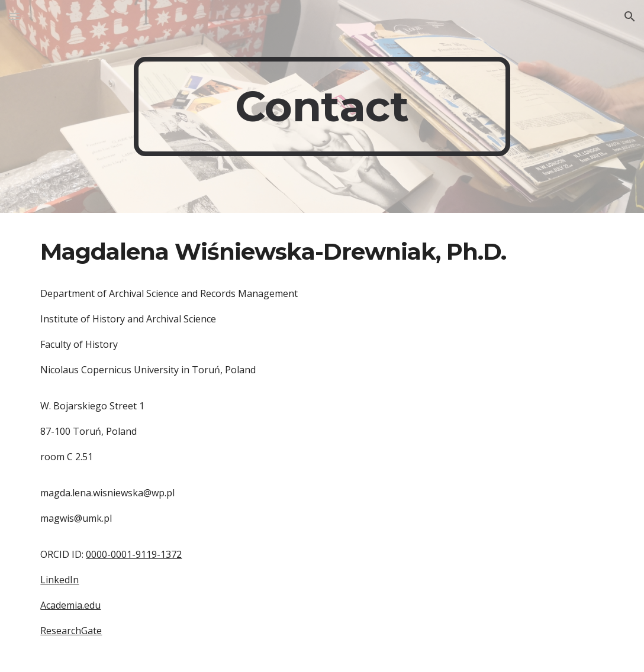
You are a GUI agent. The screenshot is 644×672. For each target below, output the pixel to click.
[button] (14, 16)
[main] (322, 106)
